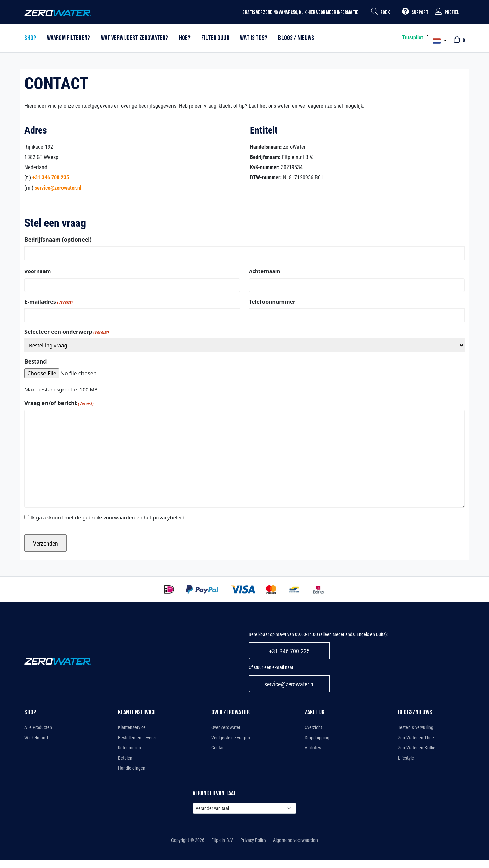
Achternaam (265, 271)
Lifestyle (406, 758)
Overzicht (313, 727)
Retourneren (129, 748)
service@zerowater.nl (58, 188)
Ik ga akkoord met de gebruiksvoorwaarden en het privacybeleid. (108, 517)
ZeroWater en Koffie (417, 748)
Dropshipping (317, 738)
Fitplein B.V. (222, 840)
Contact (219, 748)
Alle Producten (38, 727)
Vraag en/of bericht (59, 403)
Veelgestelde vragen (231, 738)
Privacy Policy (253, 840)
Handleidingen (132, 768)
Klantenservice (132, 727)
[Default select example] (244, 808)
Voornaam (38, 271)
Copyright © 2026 (188, 840)
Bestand (35, 361)
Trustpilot (413, 38)
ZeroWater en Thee (416, 738)
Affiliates (313, 748)
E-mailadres (49, 302)
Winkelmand (36, 738)
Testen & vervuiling (416, 727)
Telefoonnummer (272, 302)
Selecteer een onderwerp (67, 332)
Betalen (125, 758)
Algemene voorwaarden (295, 840)
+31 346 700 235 (51, 178)
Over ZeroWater (226, 727)
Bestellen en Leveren (138, 738)
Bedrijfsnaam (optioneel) (58, 240)
